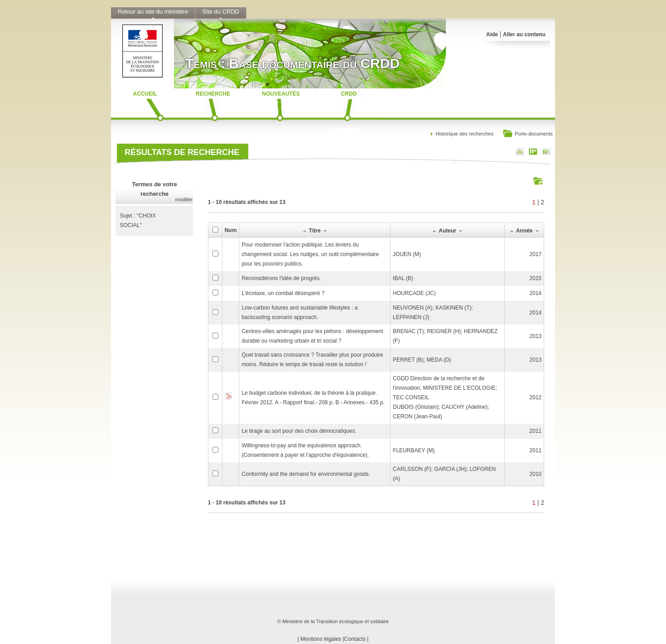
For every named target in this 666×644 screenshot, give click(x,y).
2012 (536, 397)
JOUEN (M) (407, 254)
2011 (536, 431)
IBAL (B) (403, 278)
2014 (536, 293)
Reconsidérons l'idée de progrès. (281, 278)
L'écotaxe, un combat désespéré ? (283, 293)
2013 (536, 336)
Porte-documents (528, 134)
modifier (184, 199)
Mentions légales (321, 639)
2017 (536, 254)
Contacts (355, 639)
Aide (492, 34)
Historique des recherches (464, 134)
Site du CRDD (221, 12)
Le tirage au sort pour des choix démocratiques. (299, 431)
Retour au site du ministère (153, 12)
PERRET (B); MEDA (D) (422, 360)
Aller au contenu (524, 34)
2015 (536, 278)
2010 (536, 474)
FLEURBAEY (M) (414, 450)
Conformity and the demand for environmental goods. (306, 474)
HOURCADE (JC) (414, 293)
